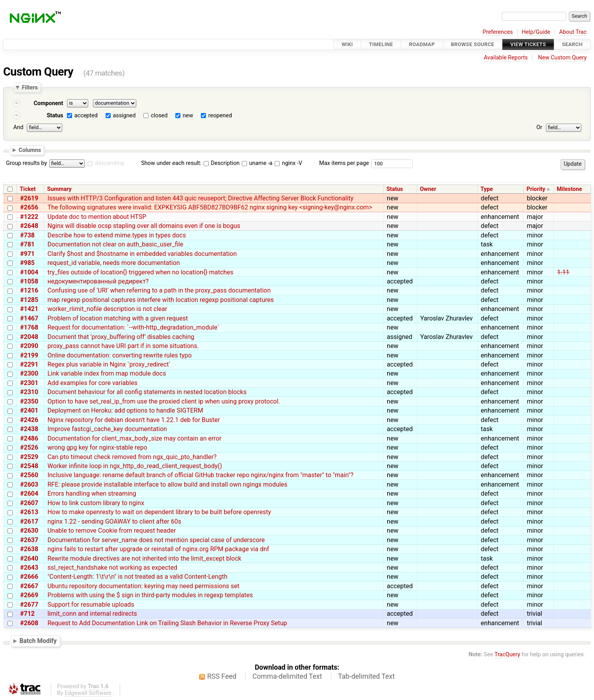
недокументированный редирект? (98, 281)
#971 (27, 254)
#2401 (29, 410)
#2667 (29, 586)
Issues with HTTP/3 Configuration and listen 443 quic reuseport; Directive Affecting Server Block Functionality (200, 198)
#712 (27, 614)
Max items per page (344, 163)
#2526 (29, 447)
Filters (30, 87)
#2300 (29, 373)
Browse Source (473, 44)
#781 (27, 244)
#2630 (29, 531)
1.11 (563, 272)
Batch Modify (38, 641)
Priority (536, 189)
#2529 (29, 457)
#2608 (29, 623)
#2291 (29, 364)
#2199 (29, 355)
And (18, 127)
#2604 (29, 494)
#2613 (29, 512)
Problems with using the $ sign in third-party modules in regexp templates (150, 595)
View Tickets (528, 44)
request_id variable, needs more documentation (113, 263)
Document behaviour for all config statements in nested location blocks (147, 392)
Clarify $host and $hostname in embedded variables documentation (142, 254)
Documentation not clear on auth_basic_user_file (115, 244)
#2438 (29, 429)
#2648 (29, 226)
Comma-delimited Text (287, 676)
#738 (27, 235)
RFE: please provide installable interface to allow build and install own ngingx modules (167, 484)
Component (48, 103)
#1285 (29, 300)
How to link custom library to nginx (96, 503)
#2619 (29, 198)
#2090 (29, 346)
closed (159, 116)
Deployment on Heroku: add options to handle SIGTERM (125, 410)
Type (487, 189)
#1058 (29, 281)
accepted (86, 116)
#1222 (29, 217)
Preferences (498, 32)
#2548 (29, 466)
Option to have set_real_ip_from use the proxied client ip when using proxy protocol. (163, 401)
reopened (220, 116)
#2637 (29, 540)
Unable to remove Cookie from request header (111, 531)
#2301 (29, 383)
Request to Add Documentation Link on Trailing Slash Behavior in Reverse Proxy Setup (167, 623)
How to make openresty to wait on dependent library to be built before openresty (159, 512)
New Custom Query (562, 58)
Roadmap (422, 44)
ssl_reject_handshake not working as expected (112, 568)
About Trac (573, 32)
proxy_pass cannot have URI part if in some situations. (123, 346)
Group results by (26, 163)
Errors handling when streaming (92, 494)
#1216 (29, 290)
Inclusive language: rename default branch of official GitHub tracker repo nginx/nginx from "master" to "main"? (200, 475)
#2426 (29, 420)
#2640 (29, 558)
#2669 (29, 595)
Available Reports (506, 58)
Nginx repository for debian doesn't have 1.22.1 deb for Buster (134, 420)
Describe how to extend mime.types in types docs (117, 235)
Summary (59, 189)
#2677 (29, 605)
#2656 (29, 207)
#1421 (29, 309)
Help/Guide (536, 32)
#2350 (29, 401)
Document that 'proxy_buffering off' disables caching (121, 337)
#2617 (29, 521)
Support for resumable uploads (91, 605)
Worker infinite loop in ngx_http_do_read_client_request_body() (135, 466)
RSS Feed (222, 676)
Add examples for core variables (92, 383)
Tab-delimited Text (366, 676)
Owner (428, 189)
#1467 (29, 318)
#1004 (29, 272)
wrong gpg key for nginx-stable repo (97, 447)
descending (110, 163)
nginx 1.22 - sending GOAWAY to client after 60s (114, 521)
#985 (27, 263)
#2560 (29, 475)
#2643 (29, 568)
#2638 (29, 549)
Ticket (28, 189)
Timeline (381, 44)
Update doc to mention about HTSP (97, 217)
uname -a (257, 163)
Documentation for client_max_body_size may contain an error (134, 438)
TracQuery (507, 655)
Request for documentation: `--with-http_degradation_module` (133, 327)
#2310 (29, 392)
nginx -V (288, 163)
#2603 (29, 484)
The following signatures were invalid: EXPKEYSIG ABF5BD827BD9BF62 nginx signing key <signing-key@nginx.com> (210, 207)
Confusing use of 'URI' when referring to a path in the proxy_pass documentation (159, 290)
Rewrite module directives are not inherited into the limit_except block (144, 558)
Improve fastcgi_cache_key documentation (107, 429)
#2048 (29, 337)
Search (572, 44)
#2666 (29, 577)
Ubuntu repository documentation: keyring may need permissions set (143, 586)
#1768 (29, 327)
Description (222, 163)
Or (539, 127)
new (188, 116)
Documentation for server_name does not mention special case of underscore (156, 540)
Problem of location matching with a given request (118, 318)
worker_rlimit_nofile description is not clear (107, 309)
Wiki (347, 44)
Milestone (570, 189)
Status (55, 116)
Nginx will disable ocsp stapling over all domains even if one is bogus (144, 226)
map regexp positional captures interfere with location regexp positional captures (161, 300)
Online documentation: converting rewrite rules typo (119, 355)
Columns (30, 150)
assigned (124, 116)
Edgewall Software (88, 693)
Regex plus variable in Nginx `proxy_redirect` (109, 364)
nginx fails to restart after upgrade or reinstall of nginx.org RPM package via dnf (158, 549)
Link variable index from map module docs (107, 373)
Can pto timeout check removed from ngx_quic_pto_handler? (132, 457)
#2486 (29, 438)
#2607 (29, 503)
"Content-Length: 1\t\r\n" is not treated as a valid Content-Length (137, 577)
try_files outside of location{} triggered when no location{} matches (140, 272)
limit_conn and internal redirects (92, 614)
